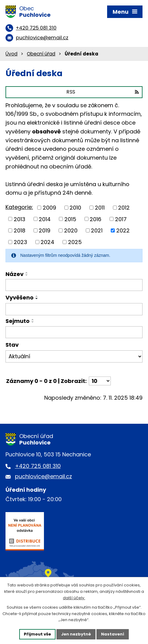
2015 (70, 219)
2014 (45, 219)
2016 (96, 219)
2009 (49, 208)
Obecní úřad (41, 54)
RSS (103, 92)
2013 (20, 219)
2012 (124, 208)
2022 (123, 230)
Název (14, 274)
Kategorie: (19, 207)
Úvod (11, 54)
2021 (97, 230)
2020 (71, 230)
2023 (20, 242)
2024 (47, 242)
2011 (100, 208)
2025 (75, 242)
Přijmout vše (37, 634)
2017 (121, 219)
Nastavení (113, 634)
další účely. (74, 598)
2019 (45, 230)
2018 (20, 230)
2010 (75, 208)
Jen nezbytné (76, 634)
